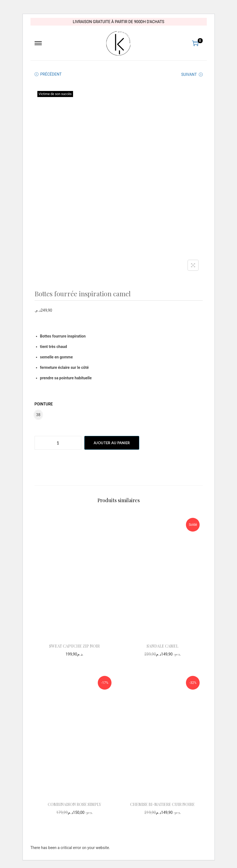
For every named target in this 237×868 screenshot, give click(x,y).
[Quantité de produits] (58, 443)
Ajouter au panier (112, 443)
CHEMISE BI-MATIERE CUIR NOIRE (162, 804)
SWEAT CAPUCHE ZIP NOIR (74, 646)
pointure (44, 404)
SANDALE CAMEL (162, 646)
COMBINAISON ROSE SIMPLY (74, 804)
